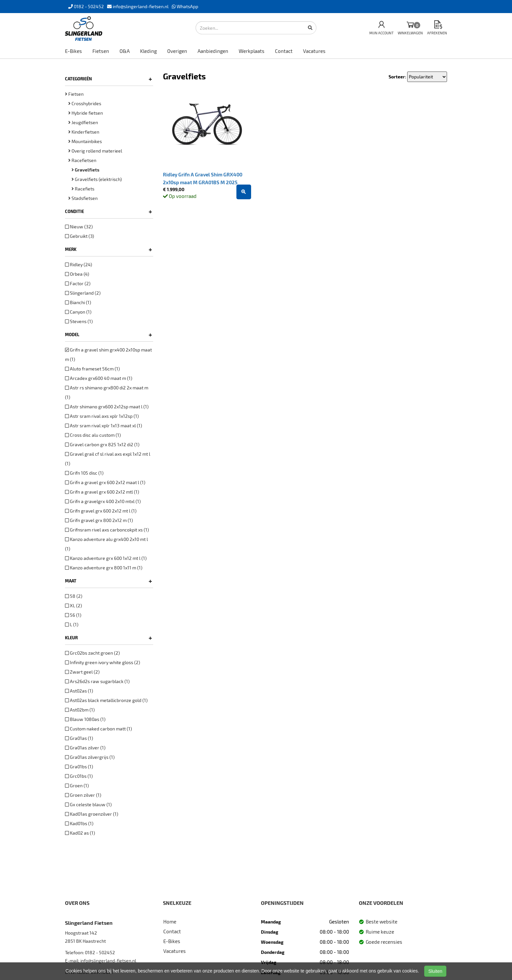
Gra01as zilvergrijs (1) (90, 757)
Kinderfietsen (84, 132)
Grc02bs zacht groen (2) (92, 653)
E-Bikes (73, 51)
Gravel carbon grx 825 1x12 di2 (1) (102, 444)
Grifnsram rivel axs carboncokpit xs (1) (107, 530)
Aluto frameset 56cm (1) (92, 369)
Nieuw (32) (79, 227)
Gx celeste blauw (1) (88, 804)
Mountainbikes (85, 141)
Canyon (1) (78, 312)
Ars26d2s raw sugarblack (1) (97, 681)
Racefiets (83, 189)
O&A (125, 51)
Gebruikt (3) (80, 236)
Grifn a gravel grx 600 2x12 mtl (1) (102, 492)
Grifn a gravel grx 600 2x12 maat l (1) (105, 482)
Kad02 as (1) (80, 833)
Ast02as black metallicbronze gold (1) (106, 700)
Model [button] (109, 335)
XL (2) (73, 605)
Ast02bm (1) (80, 710)
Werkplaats (252, 51)
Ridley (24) (79, 264)
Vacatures (314, 51)
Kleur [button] (109, 638)
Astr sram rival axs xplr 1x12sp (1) (102, 416)
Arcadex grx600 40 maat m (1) (99, 378)
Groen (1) (77, 785)
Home (170, 922)
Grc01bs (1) (79, 776)
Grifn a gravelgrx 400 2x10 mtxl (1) (103, 501)
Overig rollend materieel (95, 151)
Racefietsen (82, 160)
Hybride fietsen (86, 113)
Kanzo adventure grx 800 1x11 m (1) (104, 568)
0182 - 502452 (100, 952)
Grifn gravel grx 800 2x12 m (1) (99, 520)
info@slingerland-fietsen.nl (108, 961)
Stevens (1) (79, 321)
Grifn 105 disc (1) (84, 473)
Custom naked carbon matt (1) (98, 729)
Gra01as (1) (79, 738)
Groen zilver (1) (83, 795)
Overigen (177, 51)
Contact (284, 51)
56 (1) (73, 615)
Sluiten (435, 971)
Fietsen (101, 51)
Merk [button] (109, 249)
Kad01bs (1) (79, 823)
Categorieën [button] (109, 79)
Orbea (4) (77, 274)
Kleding (148, 51)
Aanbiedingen (213, 51)
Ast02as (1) (79, 691)
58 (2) (74, 596)
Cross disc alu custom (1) (93, 435)
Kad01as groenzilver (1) (92, 814)
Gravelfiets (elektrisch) (97, 179)
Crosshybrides (85, 103)
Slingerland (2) (83, 293)
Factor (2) (78, 283)
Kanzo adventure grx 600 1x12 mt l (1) (106, 558)
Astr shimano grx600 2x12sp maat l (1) (107, 407)
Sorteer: (397, 77)
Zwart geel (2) (82, 672)
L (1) (72, 624)
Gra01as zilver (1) (85, 748)
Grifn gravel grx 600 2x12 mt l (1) (101, 511)
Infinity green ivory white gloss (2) (103, 662)
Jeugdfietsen (83, 122)
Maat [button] (109, 581)
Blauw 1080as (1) (85, 719)
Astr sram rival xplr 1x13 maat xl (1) (104, 425)
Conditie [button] (109, 211)
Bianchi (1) (78, 302)
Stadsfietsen (83, 198)
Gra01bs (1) (79, 767)
